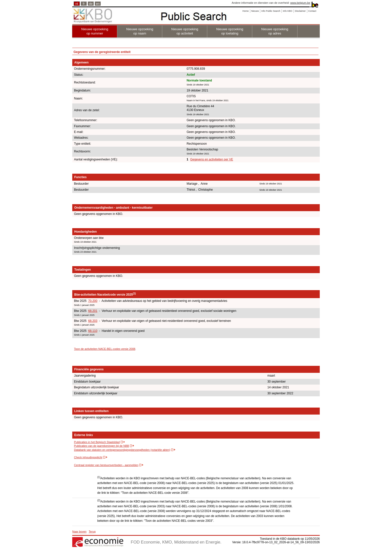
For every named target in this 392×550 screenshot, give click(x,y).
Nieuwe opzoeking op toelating (230, 31)
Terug (92, 532)
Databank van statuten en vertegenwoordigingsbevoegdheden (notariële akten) (122, 450)
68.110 (93, 331)
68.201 (93, 311)
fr (84, 4)
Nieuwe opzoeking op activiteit (185, 31)
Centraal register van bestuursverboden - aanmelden (106, 465)
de (91, 4)
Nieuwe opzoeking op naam (140, 31)
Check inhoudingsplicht (88, 457)
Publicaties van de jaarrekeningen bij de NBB (101, 446)
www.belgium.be (300, 3)
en (98, 4)
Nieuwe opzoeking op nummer (95, 31)
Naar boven (79, 532)
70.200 (93, 301)
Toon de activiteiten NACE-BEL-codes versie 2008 (105, 349)
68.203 (93, 321)
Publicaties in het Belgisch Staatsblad (97, 442)
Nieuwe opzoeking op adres (275, 31)
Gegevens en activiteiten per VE (212, 159)
